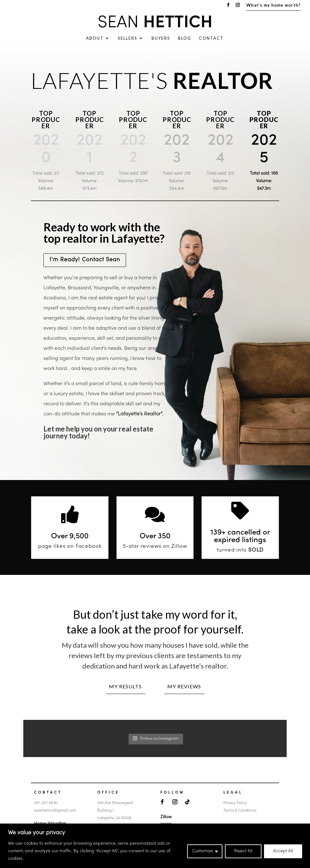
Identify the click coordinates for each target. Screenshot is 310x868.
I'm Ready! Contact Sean (85, 260)
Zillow (166, 817)
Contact (211, 38)
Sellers (128, 38)
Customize (203, 851)
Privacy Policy (235, 803)
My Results (125, 686)
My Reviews (184, 686)
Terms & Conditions (240, 811)
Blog (185, 38)
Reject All (243, 851)
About (95, 38)
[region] (155, 846)
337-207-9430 (46, 803)
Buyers (161, 38)
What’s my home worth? (273, 5)
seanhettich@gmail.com (55, 811)
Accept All (283, 851)
